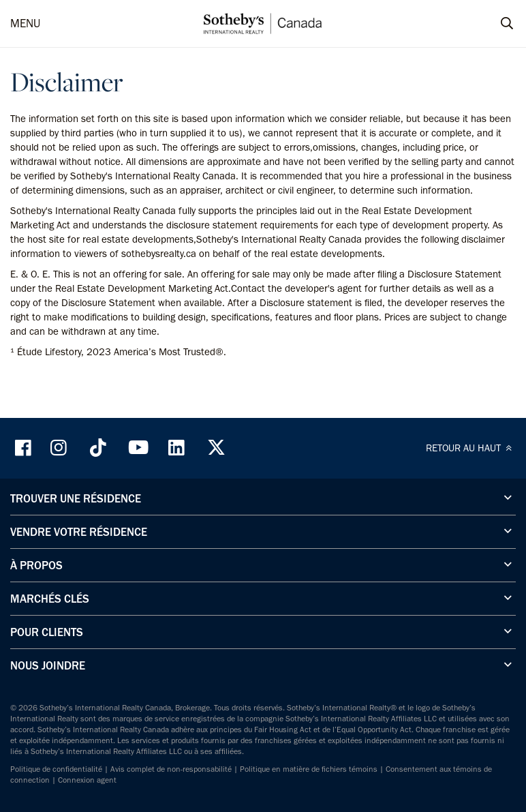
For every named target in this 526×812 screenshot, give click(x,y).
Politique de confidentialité (56, 769)
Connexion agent (87, 780)
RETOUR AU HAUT (471, 448)
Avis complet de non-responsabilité (171, 769)
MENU (25, 23)
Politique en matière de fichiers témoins (309, 769)
